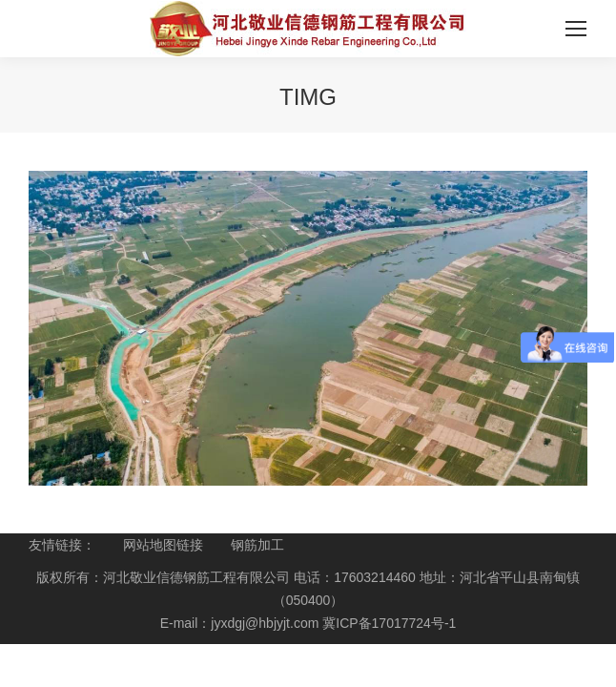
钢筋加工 (257, 545)
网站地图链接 (163, 545)
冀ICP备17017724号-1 (389, 623)
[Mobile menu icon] (576, 29)
